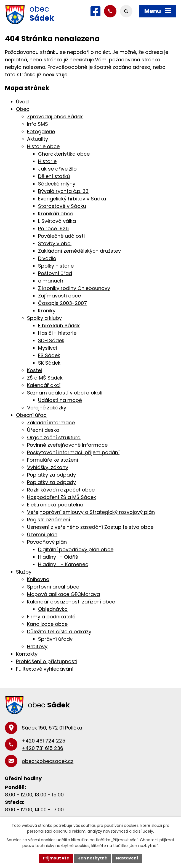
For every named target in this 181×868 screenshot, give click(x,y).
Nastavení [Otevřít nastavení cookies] (127, 858)
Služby (24, 572)
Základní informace (51, 423)
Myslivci (47, 348)
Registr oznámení (49, 520)
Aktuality (38, 139)
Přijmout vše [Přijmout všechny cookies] (56, 858)
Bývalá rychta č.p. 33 (63, 191)
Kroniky (47, 311)
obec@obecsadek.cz (48, 761)
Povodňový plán (47, 542)
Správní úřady (55, 639)
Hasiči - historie (57, 333)
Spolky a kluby (44, 318)
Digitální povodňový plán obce (76, 549)
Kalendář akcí (44, 385)
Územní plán (42, 534)
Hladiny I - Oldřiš (58, 557)
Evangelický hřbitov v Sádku (72, 199)
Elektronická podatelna (55, 505)
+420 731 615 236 (42, 748)
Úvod (22, 102)
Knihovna (38, 579)
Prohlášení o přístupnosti (47, 661)
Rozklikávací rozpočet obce (61, 490)
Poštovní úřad (55, 273)
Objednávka (53, 609)
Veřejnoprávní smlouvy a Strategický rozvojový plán (91, 512)
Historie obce (43, 146)
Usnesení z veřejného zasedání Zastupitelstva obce (90, 527)
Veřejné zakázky (47, 408)
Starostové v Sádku (62, 206)
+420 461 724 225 (44, 741)
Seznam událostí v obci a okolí (65, 393)
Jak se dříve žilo (57, 169)
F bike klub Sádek (59, 325)
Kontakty (27, 654)
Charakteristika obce (64, 154)
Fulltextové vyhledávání (45, 669)
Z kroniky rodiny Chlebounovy (74, 288)
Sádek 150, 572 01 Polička (52, 728)
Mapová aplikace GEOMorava (63, 594)
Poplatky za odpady (51, 475)
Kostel (34, 370)
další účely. (143, 831)
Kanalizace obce (47, 624)
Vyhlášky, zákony (48, 467)
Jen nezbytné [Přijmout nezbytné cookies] (93, 858)
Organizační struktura (54, 437)
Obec (23, 109)
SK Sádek (49, 363)
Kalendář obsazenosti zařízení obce (71, 602)
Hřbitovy (37, 646)
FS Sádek (49, 355)
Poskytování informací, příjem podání (73, 452)
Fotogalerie (41, 131)
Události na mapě (60, 400)
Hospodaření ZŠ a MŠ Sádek (62, 497)
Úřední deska (43, 430)
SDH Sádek (51, 340)
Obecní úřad (31, 415)
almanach (51, 281)
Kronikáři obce (56, 214)
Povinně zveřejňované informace (67, 445)
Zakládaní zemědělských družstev (79, 251)
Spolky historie (56, 266)
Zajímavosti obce (59, 296)
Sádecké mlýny (57, 184)
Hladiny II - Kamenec (63, 564)
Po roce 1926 (53, 228)
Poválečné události (61, 236)
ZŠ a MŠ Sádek (45, 378)
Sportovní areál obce (53, 587)
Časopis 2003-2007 (62, 303)
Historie (47, 161)
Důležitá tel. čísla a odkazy (59, 632)
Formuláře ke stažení (53, 460)
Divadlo (47, 258)
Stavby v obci (55, 243)
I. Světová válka (57, 221)
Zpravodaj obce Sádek (55, 117)
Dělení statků (54, 176)
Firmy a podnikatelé (51, 617)
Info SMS (38, 124)
